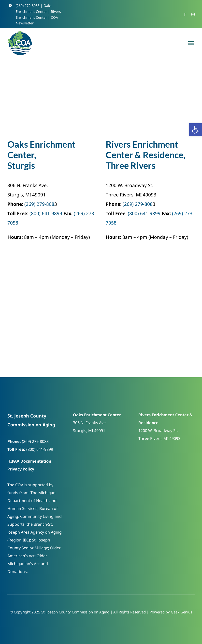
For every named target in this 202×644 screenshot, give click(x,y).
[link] (196, 130)
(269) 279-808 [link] (39, 204)
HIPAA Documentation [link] (29, 461)
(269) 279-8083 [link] (28, 6)
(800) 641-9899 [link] (46, 213)
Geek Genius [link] (181, 612)
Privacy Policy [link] (21, 469)
